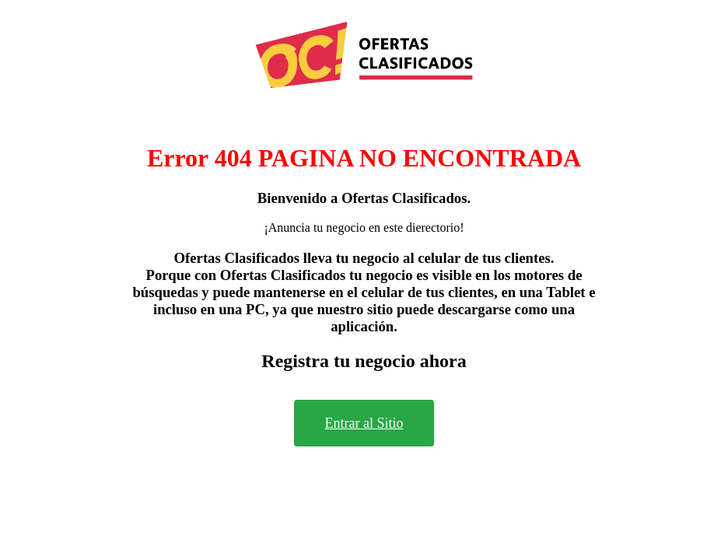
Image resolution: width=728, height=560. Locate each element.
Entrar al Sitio (364, 423)
